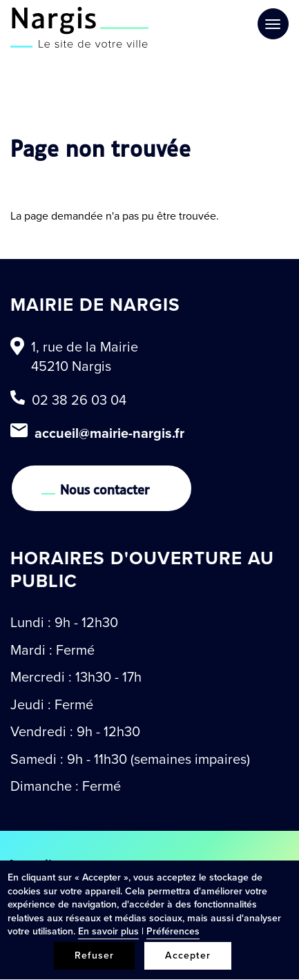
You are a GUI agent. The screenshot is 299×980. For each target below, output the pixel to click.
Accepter (188, 955)
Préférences (173, 931)
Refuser (94, 955)
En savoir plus (108, 931)
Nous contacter (105, 488)
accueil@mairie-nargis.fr (109, 433)
